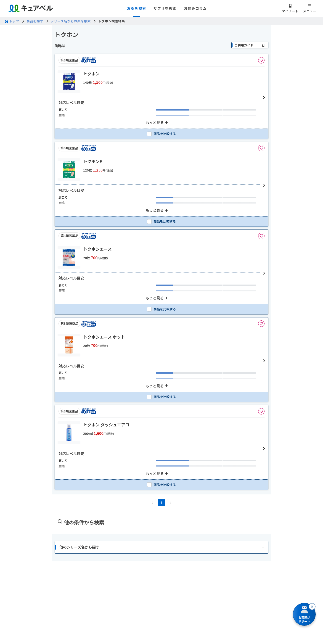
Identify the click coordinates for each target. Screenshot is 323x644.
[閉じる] (312, 607)
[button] (161, 98)
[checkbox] (161, 134)
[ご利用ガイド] (250, 45)
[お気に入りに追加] (261, 60)
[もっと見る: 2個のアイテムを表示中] (157, 123)
